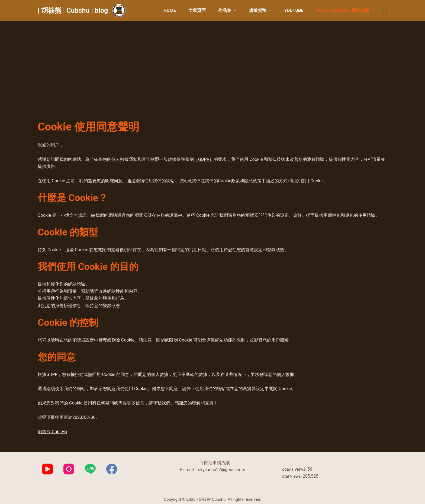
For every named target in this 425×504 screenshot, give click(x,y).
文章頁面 (197, 10)
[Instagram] (69, 469)
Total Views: (291, 476)
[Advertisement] (212, 62)
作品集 (228, 11)
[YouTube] (47, 469)
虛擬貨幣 (261, 11)
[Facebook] (112, 469)
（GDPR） (204, 159)
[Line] (90, 469)
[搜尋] (385, 11)
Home (170, 10)
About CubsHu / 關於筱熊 (346, 11)
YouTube (294, 10)
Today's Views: (294, 469)
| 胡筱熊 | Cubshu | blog (73, 10)
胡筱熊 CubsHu (52, 432)
